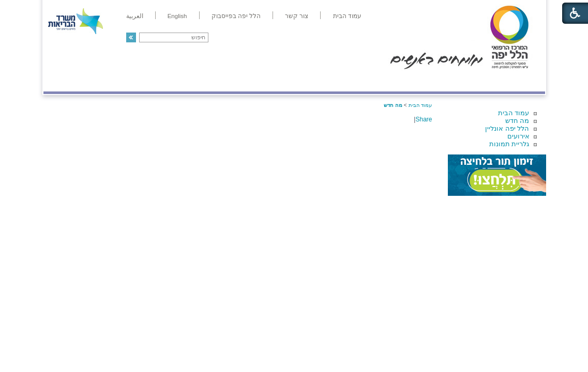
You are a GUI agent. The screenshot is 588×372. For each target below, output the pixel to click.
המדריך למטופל (330, 81)
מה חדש (517, 121)
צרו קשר (61, 81)
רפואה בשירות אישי (182, 81)
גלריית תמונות (509, 144)
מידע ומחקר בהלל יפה (259, 81)
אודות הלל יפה (390, 81)
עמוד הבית (514, 113)
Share (424, 119)
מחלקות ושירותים (452, 81)
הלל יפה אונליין (507, 128)
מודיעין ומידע (515, 81)
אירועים (518, 136)
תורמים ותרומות (111, 81)
